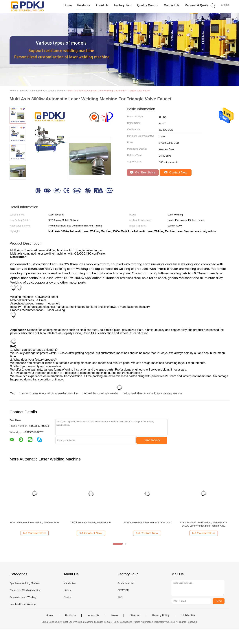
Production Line (126, 583)
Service (67, 597)
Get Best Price (143, 172)
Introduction (70, 583)
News (115, 615)
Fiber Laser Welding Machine (25, 590)
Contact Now (176, 172)
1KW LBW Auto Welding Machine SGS (91, 522)
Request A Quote (197, 5)
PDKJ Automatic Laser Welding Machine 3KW (35, 522)
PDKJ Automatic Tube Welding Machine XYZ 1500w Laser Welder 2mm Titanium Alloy (204, 524)
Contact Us (172, 5)
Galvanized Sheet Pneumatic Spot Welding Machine (153, 393)
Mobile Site (188, 615)
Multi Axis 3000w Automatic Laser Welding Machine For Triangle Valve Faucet (109, 91)
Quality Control (148, 5)
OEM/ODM (123, 590)
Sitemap (135, 615)
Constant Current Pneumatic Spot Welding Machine (48, 393)
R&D (120, 597)
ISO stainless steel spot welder (100, 393)
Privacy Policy (161, 615)
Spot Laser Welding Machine (25, 583)
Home (68, 5)
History (67, 590)
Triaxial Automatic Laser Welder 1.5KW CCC (147, 522)
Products (83, 5)
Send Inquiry (152, 440)
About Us (102, 5)
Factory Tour (123, 5)
